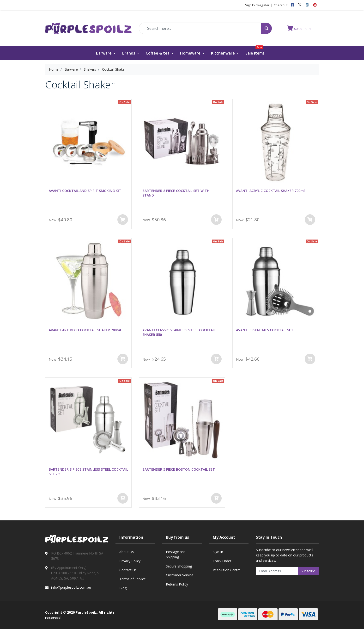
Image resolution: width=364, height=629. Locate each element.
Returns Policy (177, 584)
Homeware (191, 53)
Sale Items (255, 51)
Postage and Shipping (176, 554)
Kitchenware (223, 53)
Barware (104, 53)
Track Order (222, 561)
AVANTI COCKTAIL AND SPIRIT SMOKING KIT (85, 191)
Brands (129, 53)
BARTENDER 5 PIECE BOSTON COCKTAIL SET (179, 469)
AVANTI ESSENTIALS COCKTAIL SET (265, 330)
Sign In (218, 552)
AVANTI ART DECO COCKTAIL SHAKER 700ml (85, 330)
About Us (127, 552)
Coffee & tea (158, 53)
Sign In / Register (257, 5)
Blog (123, 588)
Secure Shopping (179, 566)
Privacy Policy (130, 561)
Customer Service (180, 575)
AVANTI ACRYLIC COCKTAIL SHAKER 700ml (270, 191)
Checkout (281, 5)
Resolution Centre (227, 570)
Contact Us (128, 570)
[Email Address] (277, 571)
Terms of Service (133, 579)
